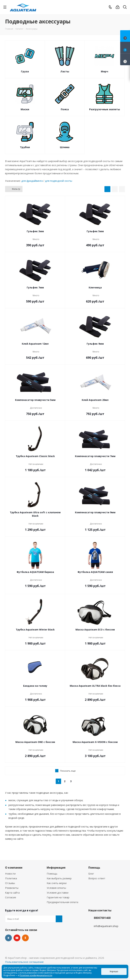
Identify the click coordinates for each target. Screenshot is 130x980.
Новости (10, 874)
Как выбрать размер (59, 878)
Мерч (105, 71)
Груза (25, 71)
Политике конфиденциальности (36, 975)
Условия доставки (58, 893)
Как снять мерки (57, 883)
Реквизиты (12, 888)
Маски (25, 109)
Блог (91, 874)
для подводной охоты (59, 181)
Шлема (65, 147)
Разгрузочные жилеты (105, 109)
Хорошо (114, 971)
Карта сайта (12, 893)
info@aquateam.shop (106, 926)
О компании (14, 868)
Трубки (25, 147)
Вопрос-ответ (97, 878)
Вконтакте (8, 938)
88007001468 (102, 918)
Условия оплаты (56, 888)
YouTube (17, 938)
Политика (11, 878)
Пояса (65, 109)
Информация (56, 868)
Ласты (65, 71)
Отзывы (10, 883)
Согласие (11, 897)
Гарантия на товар (58, 897)
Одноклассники (25, 938)
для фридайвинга (32, 181)
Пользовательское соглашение (24, 962)
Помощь (52, 874)
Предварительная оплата (62, 902)
